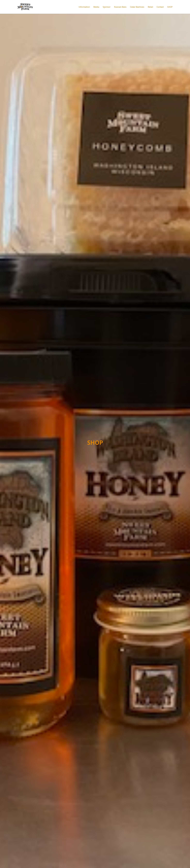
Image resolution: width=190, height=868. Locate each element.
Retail (150, 7)
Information (84, 7)
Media (96, 7)
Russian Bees (120, 7)
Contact (160, 7)
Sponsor (107, 7)
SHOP (170, 7)
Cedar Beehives (137, 7)
